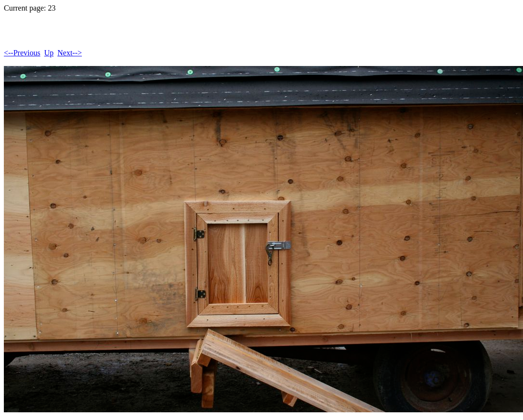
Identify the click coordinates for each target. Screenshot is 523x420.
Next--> (70, 53)
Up (49, 53)
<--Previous (22, 53)
